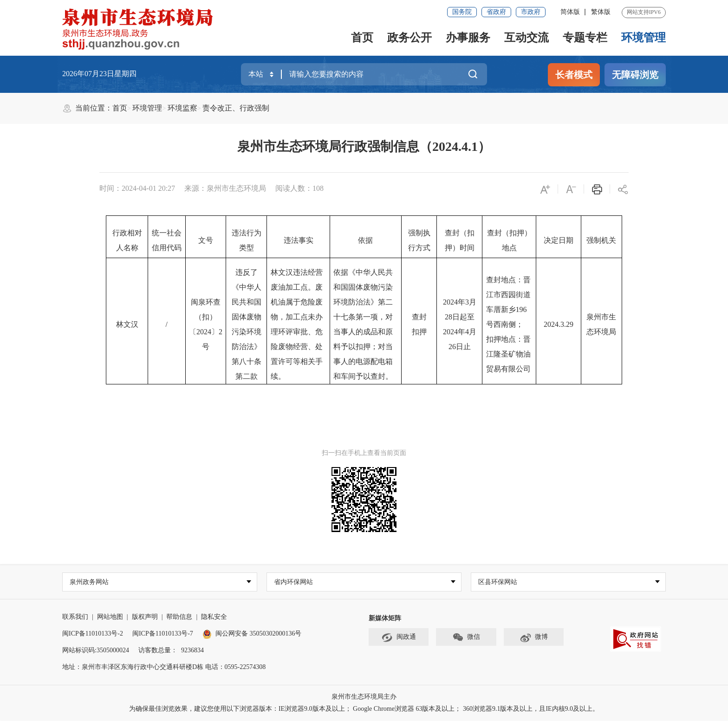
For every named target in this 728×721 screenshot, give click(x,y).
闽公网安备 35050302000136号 (252, 634)
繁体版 (601, 12)
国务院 (462, 12)
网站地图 (110, 617)
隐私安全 (214, 617)
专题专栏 (585, 38)
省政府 (496, 12)
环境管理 (643, 38)
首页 (362, 38)
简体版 (570, 12)
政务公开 (409, 38)
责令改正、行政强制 (236, 108)
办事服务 (468, 38)
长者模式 (574, 75)
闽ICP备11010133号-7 (163, 634)
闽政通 (399, 638)
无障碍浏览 (635, 75)
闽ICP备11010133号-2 (93, 634)
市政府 (531, 12)
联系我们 (75, 617)
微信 (466, 638)
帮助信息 (179, 617)
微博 (534, 638)
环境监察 (182, 108)
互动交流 (526, 38)
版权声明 (145, 617)
